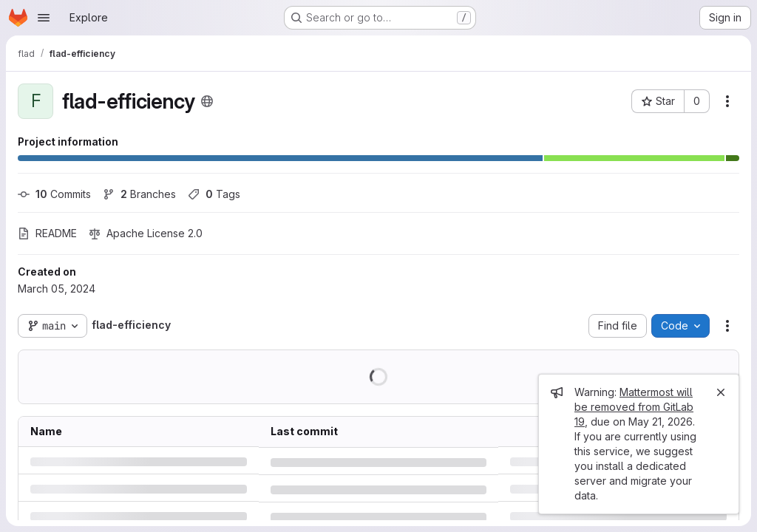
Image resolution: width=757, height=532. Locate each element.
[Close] (721, 392)
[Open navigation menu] (44, 18)
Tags (214, 194)
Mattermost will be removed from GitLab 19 (634, 407)
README (47, 233)
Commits (54, 194)
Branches (139, 194)
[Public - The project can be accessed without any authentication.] (207, 101)
